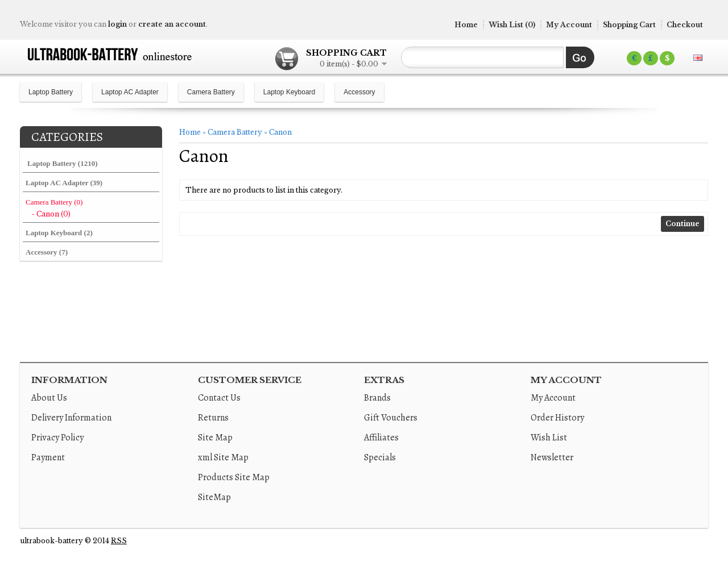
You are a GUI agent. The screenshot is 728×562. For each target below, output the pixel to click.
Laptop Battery (51, 92)
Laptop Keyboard (289, 92)
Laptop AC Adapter (130, 92)
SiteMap (214, 497)
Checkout (685, 25)
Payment (48, 457)
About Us (49, 398)
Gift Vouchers (391, 418)
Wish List (549, 438)
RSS (119, 541)
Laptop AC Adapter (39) (64, 183)
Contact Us (219, 398)
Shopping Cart (629, 25)
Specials (380, 457)
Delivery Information (71, 418)
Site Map (215, 438)
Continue (682, 224)
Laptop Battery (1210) (63, 163)
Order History (557, 418)
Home (466, 25)
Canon (280, 132)
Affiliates (381, 438)
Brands (377, 398)
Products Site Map (234, 477)
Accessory (359, 92)
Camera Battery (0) (54, 202)
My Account (569, 25)
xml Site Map (223, 457)
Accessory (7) (47, 252)
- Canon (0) (51, 214)
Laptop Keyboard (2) (59, 233)
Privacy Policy (57, 438)
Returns (213, 418)
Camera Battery (211, 92)
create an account (172, 24)
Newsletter (552, 457)
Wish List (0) (512, 25)
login (117, 24)
